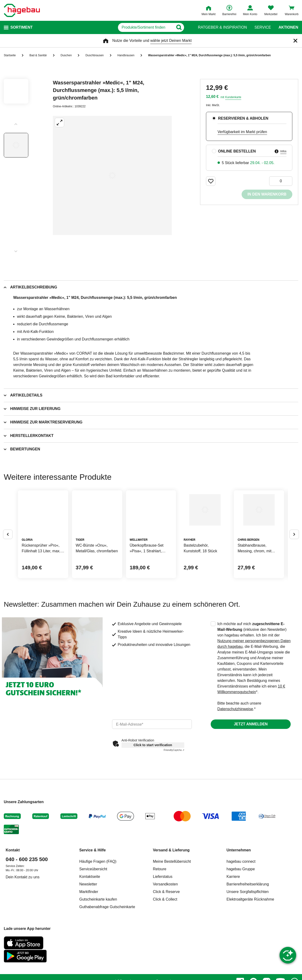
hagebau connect (241, 898)
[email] (152, 760)
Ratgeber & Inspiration (222, 27)
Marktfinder (89, 928)
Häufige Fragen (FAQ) (98, 898)
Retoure (160, 905)
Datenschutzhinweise (235, 745)
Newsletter (88, 920)
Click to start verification (153, 781)
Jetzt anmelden (251, 760)
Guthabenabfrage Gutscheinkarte (107, 943)
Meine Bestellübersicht (172, 898)
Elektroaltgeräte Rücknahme (250, 935)
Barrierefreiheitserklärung (248, 920)
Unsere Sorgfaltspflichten (248, 928)
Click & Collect (165, 935)
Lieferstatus (163, 913)
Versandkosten (165, 920)
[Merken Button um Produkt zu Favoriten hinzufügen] (211, 181)
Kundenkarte (233, 97)
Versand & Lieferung (171, 886)
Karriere (233, 913)
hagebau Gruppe (241, 905)
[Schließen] (295, 41)
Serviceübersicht (93, 905)
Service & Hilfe (92, 886)
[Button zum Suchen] (189, 27)
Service (263, 27)
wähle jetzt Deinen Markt (171, 41)
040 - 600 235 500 (27, 895)
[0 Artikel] (281, 181)
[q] (134, 27)
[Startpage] (22, 10)
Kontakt (13, 886)
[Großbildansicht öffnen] (112, 175)
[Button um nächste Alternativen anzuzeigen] (294, 552)
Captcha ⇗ (174, 786)
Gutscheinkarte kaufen (98, 935)
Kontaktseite (90, 913)
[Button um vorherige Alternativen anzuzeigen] (8, 552)
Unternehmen (239, 886)
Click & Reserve (166, 928)
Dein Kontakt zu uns (23, 913)
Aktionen (288, 27)
